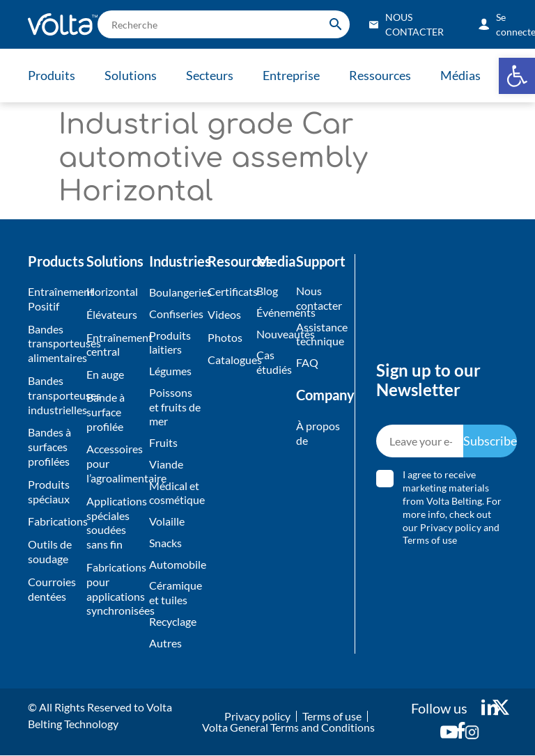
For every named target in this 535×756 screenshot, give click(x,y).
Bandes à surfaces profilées (49, 447)
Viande (166, 464)
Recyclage (173, 622)
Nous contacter (319, 298)
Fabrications (54, 521)
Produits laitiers (170, 342)
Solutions (131, 75)
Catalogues (228, 360)
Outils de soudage (50, 551)
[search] (224, 24)
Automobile (175, 564)
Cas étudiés (272, 362)
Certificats (228, 291)
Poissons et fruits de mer (175, 407)
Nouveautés (272, 334)
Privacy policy (451, 527)
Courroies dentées (52, 589)
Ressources (380, 75)
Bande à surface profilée (106, 412)
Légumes (170, 371)
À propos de (318, 433)
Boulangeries (175, 292)
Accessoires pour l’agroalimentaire (114, 463)
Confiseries (175, 314)
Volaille (167, 522)
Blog (267, 291)
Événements (272, 312)
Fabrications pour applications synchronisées (114, 589)
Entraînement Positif (54, 299)
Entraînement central (114, 345)
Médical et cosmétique (175, 493)
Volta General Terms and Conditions (288, 728)
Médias (460, 75)
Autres (165, 643)
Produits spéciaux (49, 491)
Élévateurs (112, 314)
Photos (225, 337)
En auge (105, 374)
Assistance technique (319, 334)
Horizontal (112, 291)
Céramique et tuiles (175, 593)
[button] (517, 76)
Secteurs (210, 75)
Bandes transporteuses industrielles (54, 395)
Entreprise (291, 75)
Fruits (163, 442)
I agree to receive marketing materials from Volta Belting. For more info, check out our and (453, 508)
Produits (52, 75)
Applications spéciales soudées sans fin (114, 522)
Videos (224, 314)
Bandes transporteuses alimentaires (54, 344)
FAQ (307, 362)
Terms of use (431, 541)
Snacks (165, 543)
